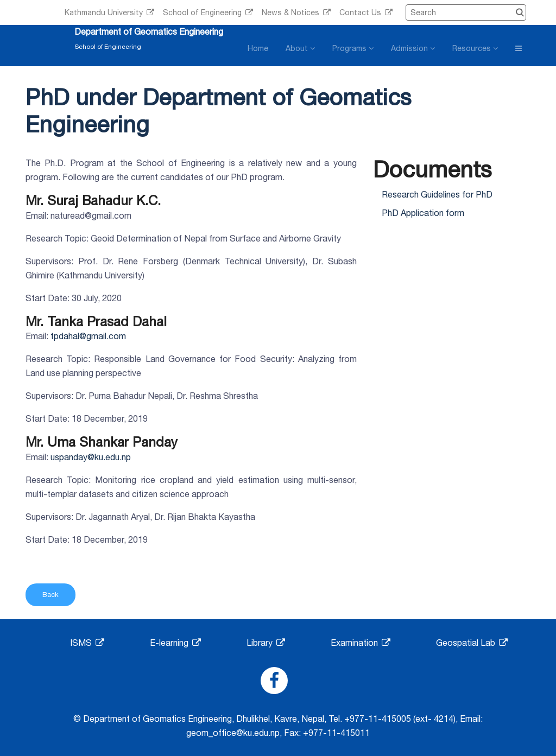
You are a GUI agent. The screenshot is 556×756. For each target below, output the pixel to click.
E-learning (175, 643)
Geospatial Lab (472, 643)
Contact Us (366, 12)
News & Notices (296, 12)
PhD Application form (423, 213)
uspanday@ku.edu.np (91, 457)
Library (266, 643)
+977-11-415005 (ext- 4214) (400, 719)
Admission (413, 48)
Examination (361, 643)
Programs (353, 48)
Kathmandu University (109, 12)
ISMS (87, 643)
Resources (475, 48)
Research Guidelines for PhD (437, 194)
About (300, 48)
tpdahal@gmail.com (88, 336)
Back (50, 595)
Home (258, 48)
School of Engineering (208, 12)
